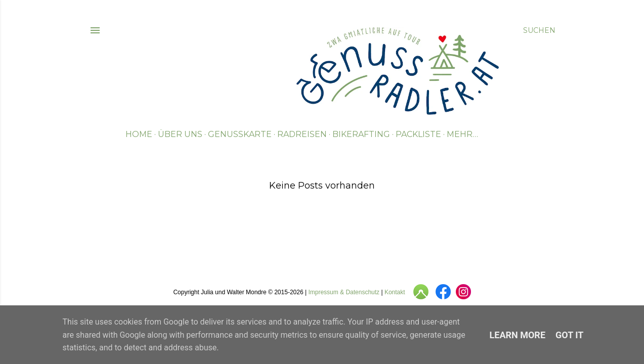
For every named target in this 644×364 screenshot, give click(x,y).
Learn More (518, 335)
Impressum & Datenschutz (344, 292)
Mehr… (462, 134)
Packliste (418, 134)
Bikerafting (361, 134)
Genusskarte (240, 134)
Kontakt (395, 292)
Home (139, 134)
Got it (569, 335)
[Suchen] (539, 30)
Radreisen (302, 134)
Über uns (180, 134)
